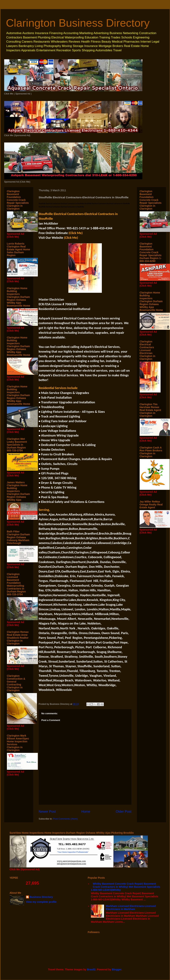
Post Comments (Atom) (65, 819)
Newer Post (47, 812)
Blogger (117, 969)
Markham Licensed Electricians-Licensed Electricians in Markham (131, 908)
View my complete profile (41, 902)
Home (86, 812)
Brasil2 (91, 969)
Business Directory (41, 897)
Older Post (124, 812)
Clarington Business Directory (78, 23)
